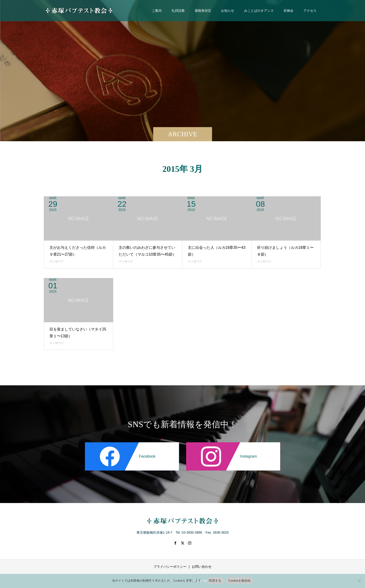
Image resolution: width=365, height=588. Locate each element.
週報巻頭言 (203, 11)
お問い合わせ (202, 567)
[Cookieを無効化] (359, 581)
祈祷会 (289, 11)
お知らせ (228, 11)
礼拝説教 (178, 11)
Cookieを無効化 (239, 581)
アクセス (310, 11)
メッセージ (56, 261)
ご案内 (157, 11)
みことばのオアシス (259, 11)
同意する (215, 581)
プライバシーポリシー (170, 567)
